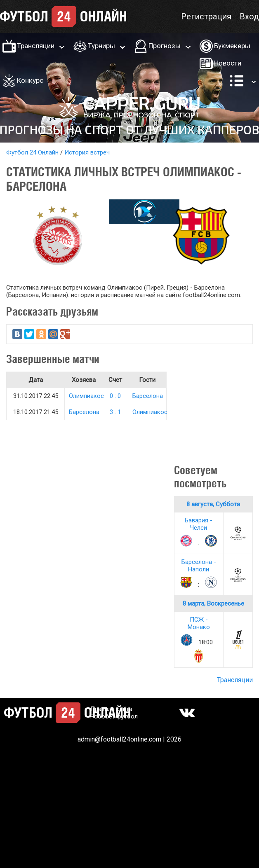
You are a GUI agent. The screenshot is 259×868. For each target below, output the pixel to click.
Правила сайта (111, 709)
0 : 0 (115, 396)
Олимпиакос (86, 396)
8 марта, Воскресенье (213, 604)
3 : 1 (115, 412)
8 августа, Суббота (213, 504)
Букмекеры (232, 46)
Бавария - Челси (199, 524)
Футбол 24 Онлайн (32, 152)
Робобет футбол (114, 716)
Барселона (148, 396)
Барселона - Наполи (199, 566)
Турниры (101, 46)
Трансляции (36, 46)
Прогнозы (165, 46)
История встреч (87, 152)
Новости (228, 63)
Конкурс (30, 80)
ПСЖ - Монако (199, 623)
